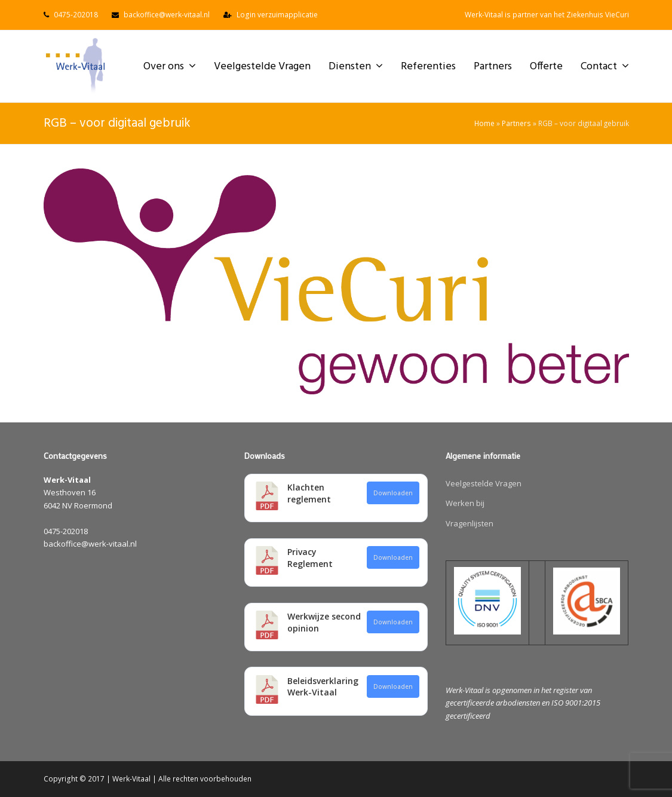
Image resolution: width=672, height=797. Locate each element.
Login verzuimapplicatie (277, 15)
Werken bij (465, 503)
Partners (516, 123)
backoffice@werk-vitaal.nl (167, 15)
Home (484, 123)
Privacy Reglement (310, 558)
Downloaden (393, 493)
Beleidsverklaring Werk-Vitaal (323, 687)
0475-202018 (76, 15)
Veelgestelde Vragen (484, 483)
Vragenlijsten (470, 523)
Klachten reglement (309, 493)
